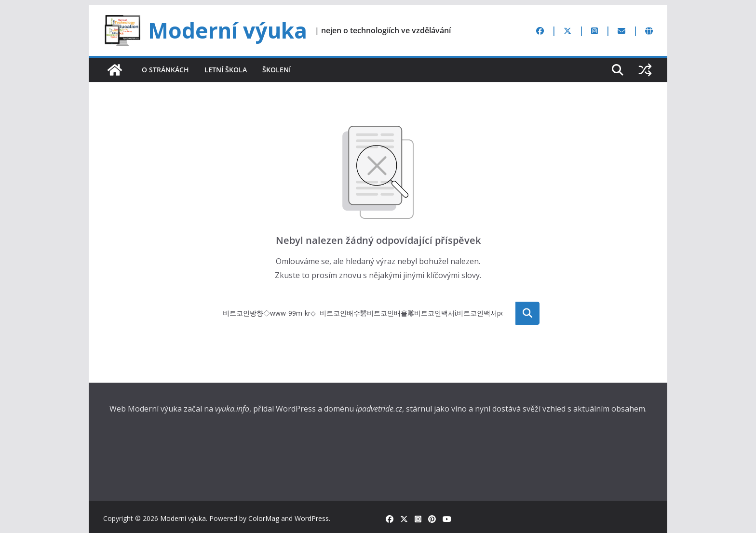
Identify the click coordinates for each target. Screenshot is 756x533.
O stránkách (165, 70)
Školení (277, 70)
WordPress (312, 518)
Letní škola (226, 70)
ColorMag (264, 518)
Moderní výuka (228, 30)
